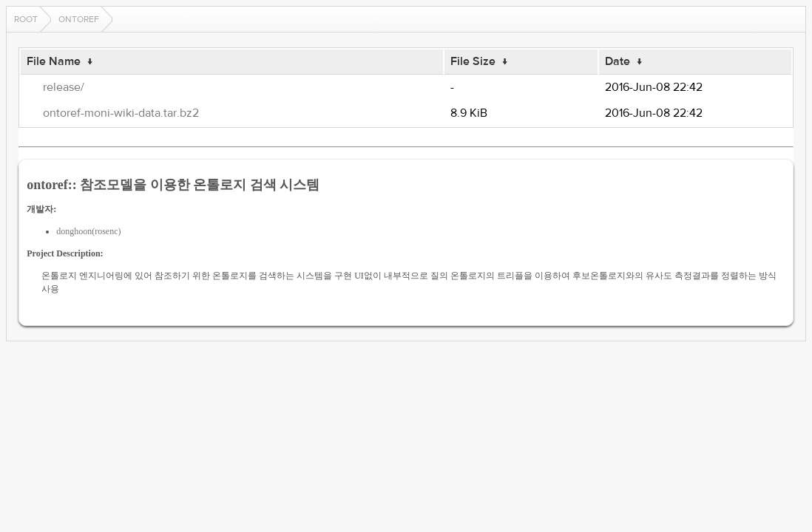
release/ (64, 87)
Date (618, 61)
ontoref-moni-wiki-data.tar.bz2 (121, 113)
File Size (473, 61)
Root (26, 19)
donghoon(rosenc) (88, 231)
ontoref (79, 19)
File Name (54, 61)
